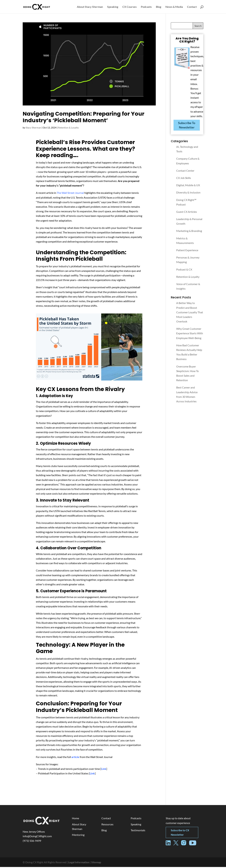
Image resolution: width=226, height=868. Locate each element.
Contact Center (185, 172)
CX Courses (130, 7)
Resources (107, 825)
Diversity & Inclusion (188, 193)
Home (76, 819)
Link (104, 770)
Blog (159, 7)
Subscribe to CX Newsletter (180, 833)
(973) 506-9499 (32, 842)
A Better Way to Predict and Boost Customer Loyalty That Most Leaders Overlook (190, 313)
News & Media (174, 7)
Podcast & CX (184, 270)
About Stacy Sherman (90, 7)
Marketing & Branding (189, 232)
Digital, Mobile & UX (188, 186)
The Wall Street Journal (70, 194)
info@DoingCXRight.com (37, 837)
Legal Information (79, 863)
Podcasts (146, 7)
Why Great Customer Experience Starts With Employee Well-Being (190, 334)
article (75, 758)
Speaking (113, 7)
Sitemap (96, 863)
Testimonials (138, 831)
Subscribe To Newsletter (187, 126)
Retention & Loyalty (68, 129)
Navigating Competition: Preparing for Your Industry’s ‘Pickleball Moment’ (84, 118)
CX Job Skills (184, 179)
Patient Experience (187, 251)
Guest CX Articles (187, 213)
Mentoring (78, 836)
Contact (192, 7)
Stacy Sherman (33, 129)
